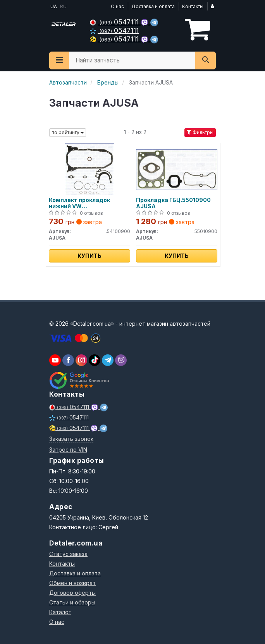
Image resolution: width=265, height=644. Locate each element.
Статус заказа (68, 554)
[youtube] (55, 360)
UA (53, 6)
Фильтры (200, 132)
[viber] (68, 360)
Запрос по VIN (68, 450)
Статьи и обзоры (72, 602)
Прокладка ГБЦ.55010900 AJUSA (173, 203)
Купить (89, 256)
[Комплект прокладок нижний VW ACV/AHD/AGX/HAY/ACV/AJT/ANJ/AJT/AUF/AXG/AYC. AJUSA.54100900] (89, 169)
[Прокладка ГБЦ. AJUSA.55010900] (177, 169)
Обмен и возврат (72, 583)
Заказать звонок (71, 439)
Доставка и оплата (153, 6)
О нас (117, 6)
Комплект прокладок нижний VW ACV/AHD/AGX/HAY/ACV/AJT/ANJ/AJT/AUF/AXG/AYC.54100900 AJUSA (89, 203)
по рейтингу (68, 132)
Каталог (60, 612)
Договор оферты (72, 593)
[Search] (206, 60)
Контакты (193, 6)
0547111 (115, 22)
